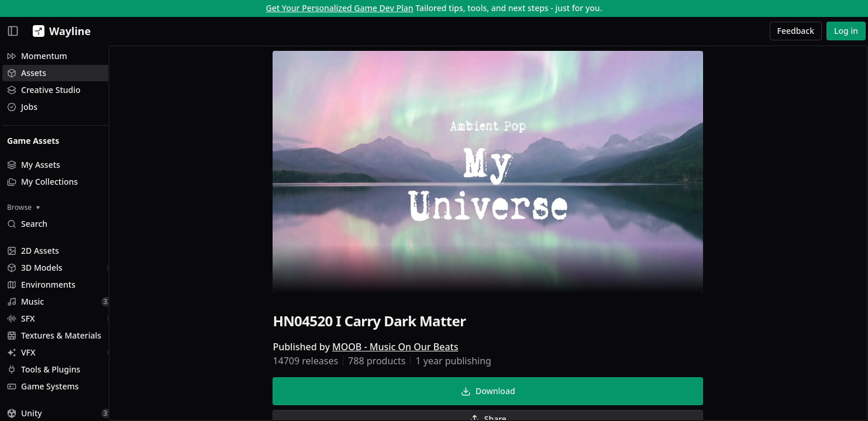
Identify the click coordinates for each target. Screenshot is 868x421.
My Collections (42, 182)
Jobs (22, 107)
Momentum (37, 56)
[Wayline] (59, 31)
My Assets (34, 165)
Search (27, 224)
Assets (27, 73)
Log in (846, 31)
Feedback (796, 31)
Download (500, 393)
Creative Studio (44, 90)
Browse (23, 207)
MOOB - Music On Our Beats (407, 348)
